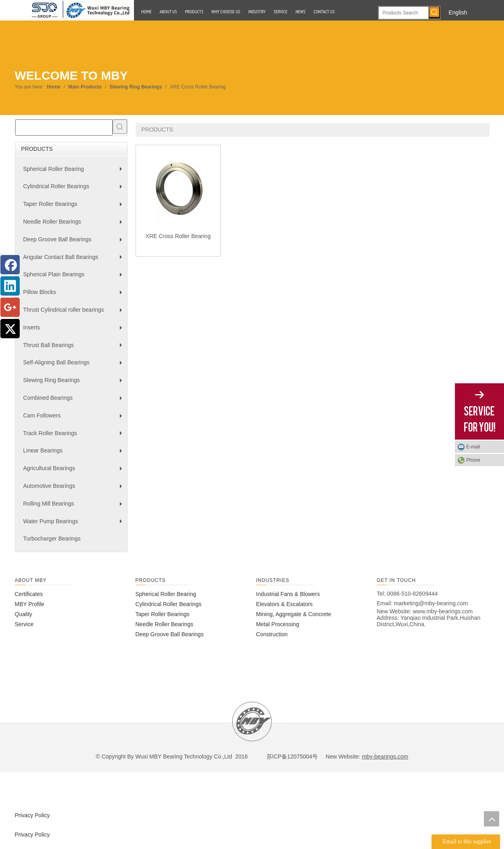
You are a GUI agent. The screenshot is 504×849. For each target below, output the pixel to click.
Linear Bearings (75, 453)
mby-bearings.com (385, 756)
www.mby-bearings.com (443, 611)
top (492, 819)
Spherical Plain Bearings (75, 277)
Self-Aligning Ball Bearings (75, 365)
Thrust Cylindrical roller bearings (75, 313)
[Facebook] (10, 265)
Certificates (29, 594)
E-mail (473, 447)
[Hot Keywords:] (434, 12)
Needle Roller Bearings (75, 225)
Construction (272, 634)
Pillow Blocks (75, 295)
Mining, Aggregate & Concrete (294, 614)
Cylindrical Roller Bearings (75, 189)
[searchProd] (64, 127)
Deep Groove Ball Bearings (75, 242)
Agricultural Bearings (75, 471)
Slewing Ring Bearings (75, 383)
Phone (473, 460)
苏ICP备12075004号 (292, 756)
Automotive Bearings (75, 489)
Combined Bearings (75, 401)
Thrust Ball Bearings (75, 348)
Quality (24, 614)
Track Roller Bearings (75, 436)
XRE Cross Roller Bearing (178, 236)
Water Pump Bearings (75, 524)
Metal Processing (278, 624)
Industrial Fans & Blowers (288, 594)
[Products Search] (404, 13)
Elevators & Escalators (285, 604)
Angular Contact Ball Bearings (75, 260)
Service (24, 624)
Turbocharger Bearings (52, 539)
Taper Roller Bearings (75, 207)
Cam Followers (75, 418)
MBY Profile (30, 604)
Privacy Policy (32, 815)
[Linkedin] (10, 286)
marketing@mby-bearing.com (431, 603)
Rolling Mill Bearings (75, 507)
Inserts (75, 330)
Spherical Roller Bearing (75, 172)
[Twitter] (10, 329)
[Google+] (10, 307)
